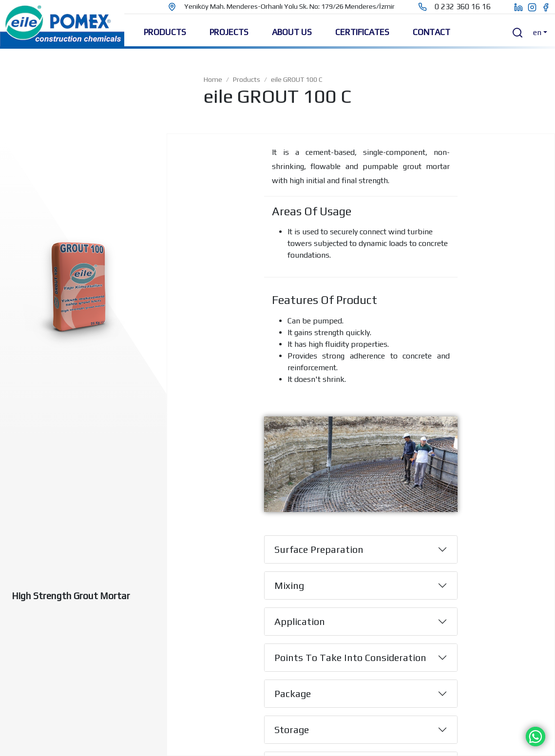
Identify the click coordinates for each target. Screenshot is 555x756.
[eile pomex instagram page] (535, 7)
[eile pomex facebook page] (548, 7)
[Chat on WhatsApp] (536, 736)
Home (213, 79)
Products (247, 79)
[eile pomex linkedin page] (513, 7)
